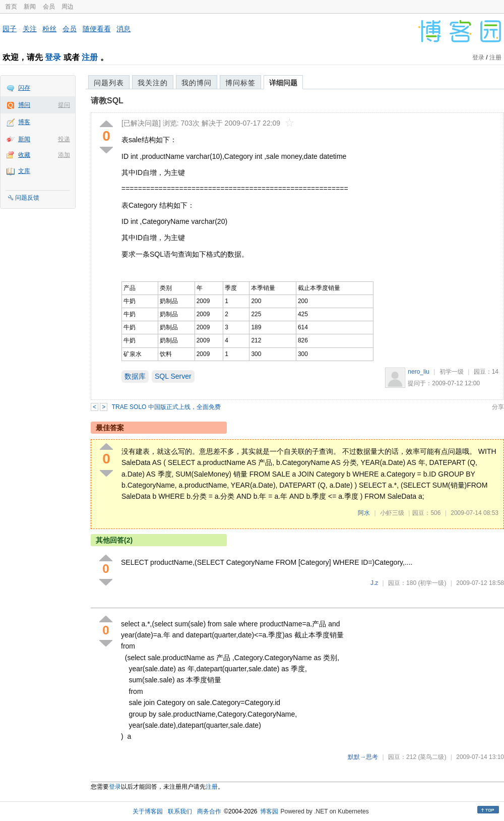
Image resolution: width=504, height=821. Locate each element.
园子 (10, 29)
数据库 (135, 376)
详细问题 (283, 83)
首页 (11, 7)
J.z (374, 583)
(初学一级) (432, 583)
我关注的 (153, 83)
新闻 (30, 7)
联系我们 (180, 811)
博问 (24, 105)
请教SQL (107, 101)
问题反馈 (27, 198)
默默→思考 (363, 757)
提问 (64, 105)
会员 (49, 7)
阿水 (364, 513)
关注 (30, 29)
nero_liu (419, 372)
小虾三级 (392, 513)
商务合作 (209, 811)
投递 (64, 139)
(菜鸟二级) (432, 757)
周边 (68, 7)
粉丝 (49, 29)
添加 (64, 155)
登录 (53, 57)
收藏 (24, 155)
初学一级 (452, 372)
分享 (498, 407)
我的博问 (197, 83)
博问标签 (240, 83)
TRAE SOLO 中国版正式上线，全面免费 (166, 407)
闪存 (24, 88)
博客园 (269, 811)
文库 (24, 171)
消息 (123, 29)
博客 (24, 122)
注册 (90, 57)
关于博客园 (148, 811)
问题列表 (109, 83)
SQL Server (173, 376)
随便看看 (97, 29)
